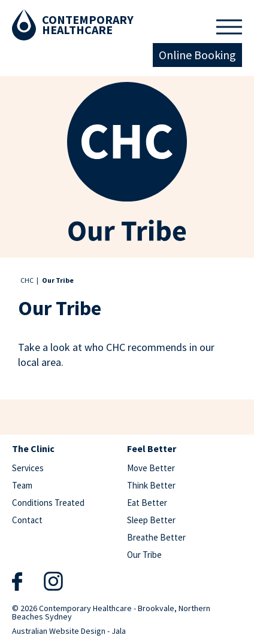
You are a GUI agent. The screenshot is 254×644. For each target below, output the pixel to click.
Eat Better (147, 503)
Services (28, 468)
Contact (27, 520)
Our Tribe (144, 555)
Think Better (151, 485)
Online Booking (197, 55)
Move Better (151, 468)
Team (22, 485)
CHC (27, 280)
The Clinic (33, 449)
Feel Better (152, 449)
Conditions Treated (48, 503)
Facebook (17, 582)
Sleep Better (151, 520)
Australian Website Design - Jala (69, 630)
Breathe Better (156, 537)
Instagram (53, 581)
